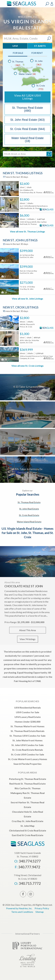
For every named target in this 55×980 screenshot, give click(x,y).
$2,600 (24, 184)
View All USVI (28, 97)
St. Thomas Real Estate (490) (27, 109)
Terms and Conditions (22, 912)
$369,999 (26, 350)
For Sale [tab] (18, 53)
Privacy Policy (42, 908)
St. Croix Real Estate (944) (28, 129)
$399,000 (26, 251)
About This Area (27, 630)
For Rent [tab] (37, 53)
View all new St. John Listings (27, 299)
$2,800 (24, 199)
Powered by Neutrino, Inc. (19, 908)
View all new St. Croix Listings (27, 366)
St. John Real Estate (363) (27, 120)
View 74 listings (28, 639)
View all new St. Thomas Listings (27, 231)
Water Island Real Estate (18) (27, 139)
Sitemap (40, 912)
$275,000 (26, 283)
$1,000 (24, 334)
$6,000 (24, 215)
